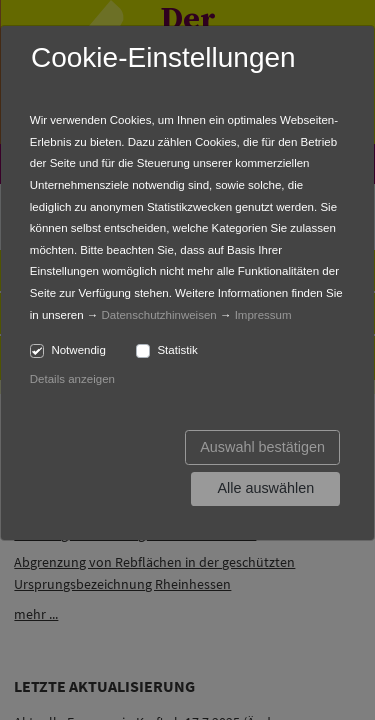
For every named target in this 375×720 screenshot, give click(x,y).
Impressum (263, 315)
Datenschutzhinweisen (159, 315)
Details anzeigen (72, 379)
